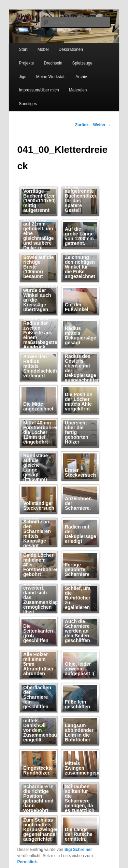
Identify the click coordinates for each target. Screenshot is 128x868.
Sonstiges (28, 104)
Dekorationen (71, 49)
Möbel (43, 49)
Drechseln (53, 63)
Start (23, 49)
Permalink (27, 862)
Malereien (78, 90)
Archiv (81, 77)
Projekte (26, 63)
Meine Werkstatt (51, 77)
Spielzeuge (82, 63)
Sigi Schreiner (78, 850)
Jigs (22, 77)
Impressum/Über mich (39, 90)
